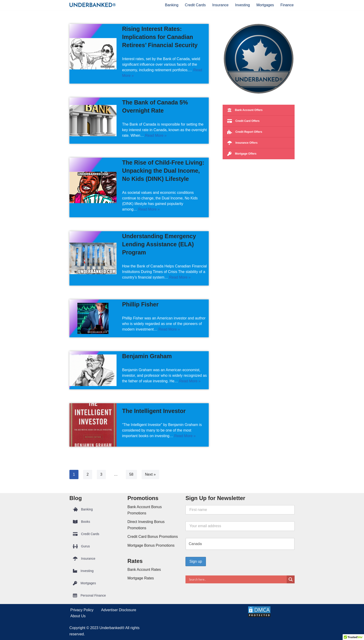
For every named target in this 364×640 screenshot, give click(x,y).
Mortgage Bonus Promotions (151, 545)
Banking (172, 5)
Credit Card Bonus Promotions (153, 537)
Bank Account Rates (144, 570)
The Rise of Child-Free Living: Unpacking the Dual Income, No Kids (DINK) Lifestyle (163, 171)
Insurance (220, 5)
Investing (242, 5)
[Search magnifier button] (291, 579)
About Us (78, 616)
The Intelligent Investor (154, 411)
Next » (150, 474)
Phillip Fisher (140, 304)
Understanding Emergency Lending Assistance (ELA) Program (159, 244)
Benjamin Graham (147, 356)
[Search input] (237, 579)
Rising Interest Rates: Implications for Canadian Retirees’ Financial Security (160, 37)
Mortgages (265, 5)
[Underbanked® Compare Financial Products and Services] (93, 5)
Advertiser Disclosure (119, 610)
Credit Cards (195, 5)
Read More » (156, 135)
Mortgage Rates (141, 578)
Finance (287, 5)
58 (131, 474)
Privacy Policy (82, 610)
